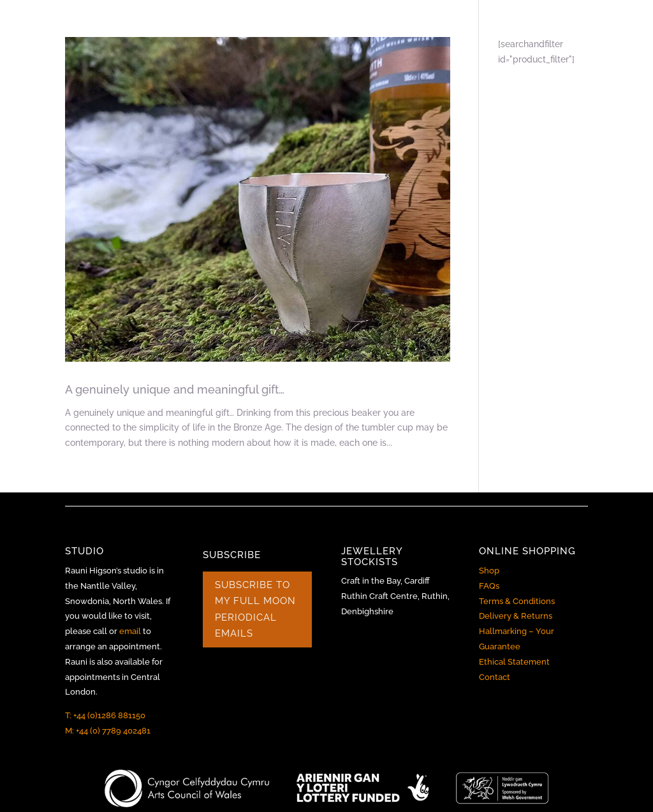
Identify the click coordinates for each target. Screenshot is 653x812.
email (130, 631)
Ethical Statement (514, 662)
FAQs (489, 586)
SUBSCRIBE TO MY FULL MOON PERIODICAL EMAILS (255, 609)
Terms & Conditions (517, 601)
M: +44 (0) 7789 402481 (108, 731)
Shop (489, 571)
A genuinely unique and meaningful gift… (175, 389)
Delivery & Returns (516, 616)
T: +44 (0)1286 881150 (105, 715)
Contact (495, 677)
